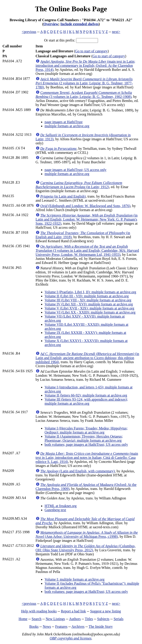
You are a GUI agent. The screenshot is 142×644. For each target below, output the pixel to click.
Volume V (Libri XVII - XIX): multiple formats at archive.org (90, 308)
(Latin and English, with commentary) (78, 471)
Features (61, 627)
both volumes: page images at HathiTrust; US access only (86, 592)
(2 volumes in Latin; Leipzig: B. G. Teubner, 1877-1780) (84, 83)
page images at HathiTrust (64, 122)
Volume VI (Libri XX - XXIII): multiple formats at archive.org (90, 312)
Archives (78, 627)
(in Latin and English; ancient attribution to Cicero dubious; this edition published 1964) (87, 358)
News (47, 627)
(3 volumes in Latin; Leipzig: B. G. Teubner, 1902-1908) (84, 95)
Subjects (103, 619)
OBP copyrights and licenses (71, 638)
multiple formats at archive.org (67, 126)
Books (34, 627)
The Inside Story (101, 627)
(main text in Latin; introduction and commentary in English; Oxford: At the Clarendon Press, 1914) (85, 66)
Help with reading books (39, 611)
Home (23, 619)
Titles (89, 619)
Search (37, 619)
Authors (75, 619)
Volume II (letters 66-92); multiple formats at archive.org (86, 395)
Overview (51, 24)
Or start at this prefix (59, 40)
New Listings (55, 619)
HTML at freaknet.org (61, 506)
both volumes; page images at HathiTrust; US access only (86, 444)
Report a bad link (73, 611)
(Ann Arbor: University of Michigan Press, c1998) (87, 534)
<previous (29, 32)
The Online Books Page (71, 9)
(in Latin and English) (63, 196)
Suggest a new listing (105, 611)
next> (116, 32)
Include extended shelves (80, 24)
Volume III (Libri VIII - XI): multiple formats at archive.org (88, 300)
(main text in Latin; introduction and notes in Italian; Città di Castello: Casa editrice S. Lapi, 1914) (87, 458)
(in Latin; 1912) (79, 185)
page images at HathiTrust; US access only (76, 170)
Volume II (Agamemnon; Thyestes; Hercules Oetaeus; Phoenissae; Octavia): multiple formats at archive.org (84, 438)
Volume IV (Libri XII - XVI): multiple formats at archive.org (89, 304)
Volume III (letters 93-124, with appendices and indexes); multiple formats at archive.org (86, 401)
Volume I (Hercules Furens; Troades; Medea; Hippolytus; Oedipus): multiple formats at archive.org (86, 430)
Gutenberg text (55, 510)
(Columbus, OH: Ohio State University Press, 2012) (86, 548)
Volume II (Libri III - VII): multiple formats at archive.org (87, 296)
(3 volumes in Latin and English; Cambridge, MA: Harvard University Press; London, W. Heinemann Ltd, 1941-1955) (87, 250)
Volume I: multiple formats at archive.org (75, 579)
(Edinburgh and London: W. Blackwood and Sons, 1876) (85, 206)
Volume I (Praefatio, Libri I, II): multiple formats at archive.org (91, 292)
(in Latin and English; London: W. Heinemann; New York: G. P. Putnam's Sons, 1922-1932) (87, 219)
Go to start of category (91, 51)
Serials (119, 619)
